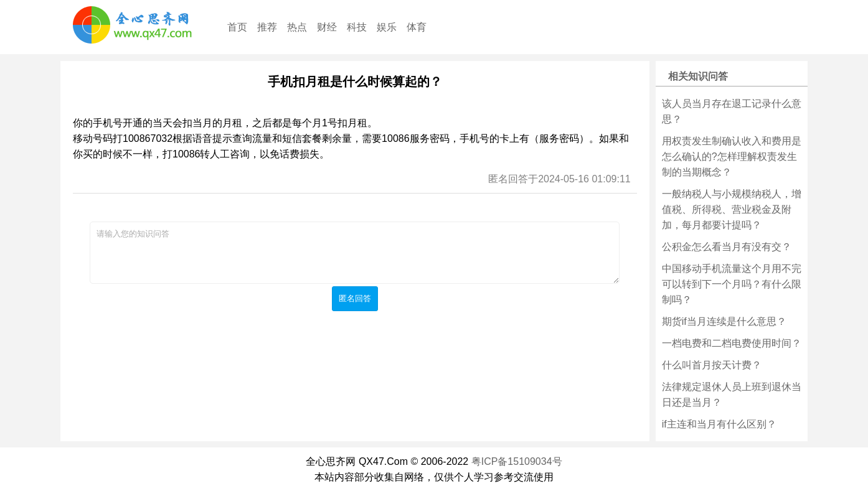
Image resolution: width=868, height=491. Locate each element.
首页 (237, 27)
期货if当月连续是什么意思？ (724, 321)
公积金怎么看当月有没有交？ (727, 247)
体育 (417, 27)
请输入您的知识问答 (355, 253)
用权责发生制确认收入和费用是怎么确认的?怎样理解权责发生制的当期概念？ (732, 157)
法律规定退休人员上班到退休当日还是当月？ (732, 395)
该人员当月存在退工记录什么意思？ (732, 111)
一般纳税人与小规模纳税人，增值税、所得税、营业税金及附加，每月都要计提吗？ (732, 209)
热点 (297, 27)
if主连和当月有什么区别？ (719, 424)
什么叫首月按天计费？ (712, 365)
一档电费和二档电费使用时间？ (732, 343)
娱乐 (387, 27)
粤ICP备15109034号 (517, 461)
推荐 (267, 27)
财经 (327, 27)
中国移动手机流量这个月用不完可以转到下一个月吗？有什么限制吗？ (732, 284)
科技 (357, 27)
